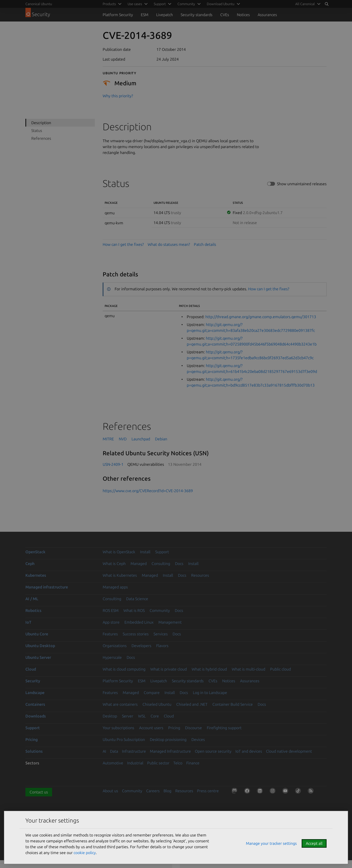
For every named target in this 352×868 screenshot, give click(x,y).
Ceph (30, 564)
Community (160, 610)
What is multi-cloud (248, 669)
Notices (243, 15)
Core (155, 716)
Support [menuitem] (160, 4)
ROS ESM (111, 610)
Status (37, 130)
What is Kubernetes (120, 575)
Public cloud (280, 669)
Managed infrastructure (47, 587)
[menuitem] (307, 4)
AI (104, 751)
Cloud (31, 669)
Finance (193, 763)
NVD (123, 439)
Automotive (113, 763)
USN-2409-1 (113, 464)
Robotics (33, 610)
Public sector (158, 763)
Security (33, 681)
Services (161, 634)
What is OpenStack (119, 552)
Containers (35, 704)
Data (114, 751)
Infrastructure (134, 751)
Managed (139, 564)
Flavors (162, 646)
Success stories (136, 634)
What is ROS (134, 610)
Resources (200, 575)
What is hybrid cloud (209, 669)
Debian (161, 439)
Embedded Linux (139, 622)
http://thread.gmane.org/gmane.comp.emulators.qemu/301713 (261, 317)
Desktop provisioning (168, 739)
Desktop (110, 716)
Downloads (36, 716)
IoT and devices (249, 751)
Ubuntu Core (37, 634)
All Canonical (305, 4)
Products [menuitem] (109, 4)
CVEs (225, 15)
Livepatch (165, 15)
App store (111, 622)
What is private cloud (169, 669)
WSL (142, 716)
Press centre (208, 791)
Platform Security (118, 15)
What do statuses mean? (169, 244)
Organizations (115, 646)
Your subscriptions (118, 728)
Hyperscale (112, 657)
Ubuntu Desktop (40, 646)
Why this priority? (118, 96)
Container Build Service (233, 704)
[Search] (327, 4)
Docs (179, 564)
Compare (152, 693)
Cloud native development (289, 751)
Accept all (314, 843)
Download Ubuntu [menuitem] (221, 4)
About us (110, 791)
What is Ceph (114, 564)
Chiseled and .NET (192, 704)
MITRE (108, 439)
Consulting (161, 564)
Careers (153, 791)
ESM (145, 15)
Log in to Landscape (210, 693)
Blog (167, 791)
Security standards (197, 15)
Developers (141, 646)
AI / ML (32, 599)
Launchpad (141, 439)
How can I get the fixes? (123, 244)
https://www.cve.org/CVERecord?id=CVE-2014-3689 (148, 491)
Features (110, 634)
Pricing (174, 728)
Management (170, 622)
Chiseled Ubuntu (157, 704)
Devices (198, 739)
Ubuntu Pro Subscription (124, 739)
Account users (151, 728)
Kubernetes (36, 575)
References (41, 138)
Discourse (193, 728)
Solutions (34, 751)
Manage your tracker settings (271, 843)
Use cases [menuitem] (135, 4)
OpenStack (35, 552)
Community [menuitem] (186, 4)
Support (162, 552)
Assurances (267, 15)
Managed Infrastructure (170, 751)
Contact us (39, 792)
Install (145, 552)
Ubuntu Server (38, 657)
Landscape (35, 693)
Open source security (213, 751)
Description (41, 123)
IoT (28, 622)
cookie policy (85, 853)
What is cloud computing (124, 669)
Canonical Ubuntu (39, 4)
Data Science (137, 599)
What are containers (120, 704)
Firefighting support (224, 728)
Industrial (135, 763)
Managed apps (115, 587)
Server (128, 716)
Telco (178, 763)
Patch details (205, 244)
